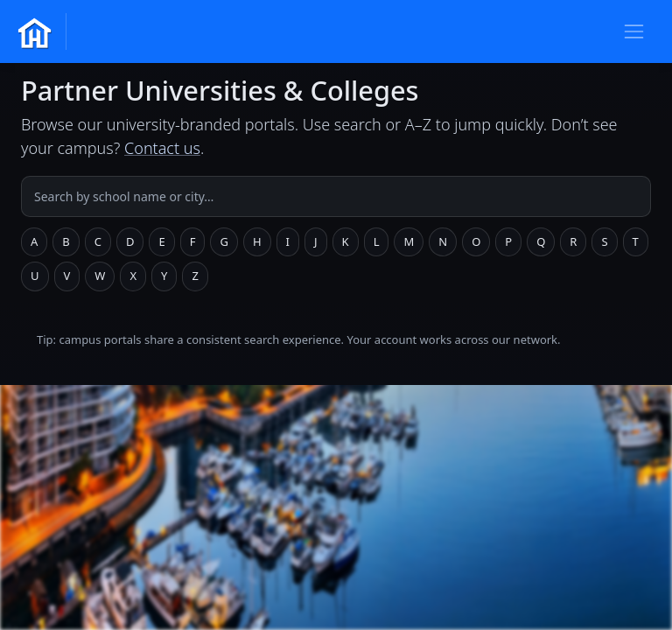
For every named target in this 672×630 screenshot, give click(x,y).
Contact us (162, 148)
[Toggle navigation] (634, 31)
